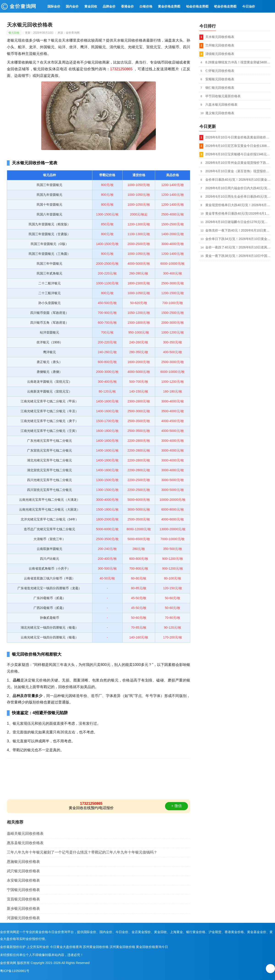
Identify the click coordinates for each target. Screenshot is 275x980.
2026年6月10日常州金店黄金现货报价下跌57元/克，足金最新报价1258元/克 (238, 163)
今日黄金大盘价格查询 (66, 947)
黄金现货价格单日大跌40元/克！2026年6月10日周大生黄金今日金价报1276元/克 (238, 205)
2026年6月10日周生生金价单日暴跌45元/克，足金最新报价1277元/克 (238, 197)
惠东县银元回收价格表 (25, 843)
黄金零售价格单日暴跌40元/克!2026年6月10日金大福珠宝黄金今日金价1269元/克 (238, 213)
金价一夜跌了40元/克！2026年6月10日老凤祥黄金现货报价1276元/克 (238, 247)
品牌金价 (109, 6)
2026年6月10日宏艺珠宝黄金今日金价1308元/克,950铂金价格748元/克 (238, 146)
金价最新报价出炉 (13, 947)
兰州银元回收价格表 (220, 45)
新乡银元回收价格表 (23, 909)
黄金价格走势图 (169, 6)
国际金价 (54, 6)
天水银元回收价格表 (220, 37)
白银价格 (146, 6)
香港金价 (127, 6)
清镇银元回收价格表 (220, 54)
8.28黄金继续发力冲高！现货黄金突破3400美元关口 (238, 62)
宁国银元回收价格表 (23, 890)
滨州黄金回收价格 (122, 947)
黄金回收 (91, 6)
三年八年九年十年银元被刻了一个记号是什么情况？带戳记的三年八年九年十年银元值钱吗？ (82, 852)
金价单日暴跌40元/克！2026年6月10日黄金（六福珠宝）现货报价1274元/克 (238, 180)
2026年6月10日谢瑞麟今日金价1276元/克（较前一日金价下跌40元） (238, 222)
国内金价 (72, 6)
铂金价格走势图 (197, 6)
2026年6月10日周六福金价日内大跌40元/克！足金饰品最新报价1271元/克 (238, 188)
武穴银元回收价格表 (23, 871)
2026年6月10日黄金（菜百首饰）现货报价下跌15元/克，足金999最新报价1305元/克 (238, 171)
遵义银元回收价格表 (220, 113)
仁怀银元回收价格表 (220, 71)
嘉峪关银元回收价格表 (25, 833)
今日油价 (249, 6)
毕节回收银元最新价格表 (223, 96)
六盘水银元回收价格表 (221, 105)
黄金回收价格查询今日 (152, 947)
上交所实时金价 (38, 947)
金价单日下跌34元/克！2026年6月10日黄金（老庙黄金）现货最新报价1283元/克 (238, 239)
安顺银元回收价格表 (220, 79)
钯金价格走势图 (225, 6)
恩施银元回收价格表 (23, 862)
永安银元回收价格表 (23, 880)
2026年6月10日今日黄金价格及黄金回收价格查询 (238, 137)
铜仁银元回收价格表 (220, 88)
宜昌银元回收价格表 (23, 899)
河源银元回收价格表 (23, 918)
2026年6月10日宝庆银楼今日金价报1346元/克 (238, 154)
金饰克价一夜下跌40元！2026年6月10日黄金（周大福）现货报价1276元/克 (238, 230)
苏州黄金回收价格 (96, 947)
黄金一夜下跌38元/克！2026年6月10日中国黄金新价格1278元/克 (238, 256)
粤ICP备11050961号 (15, 971)
